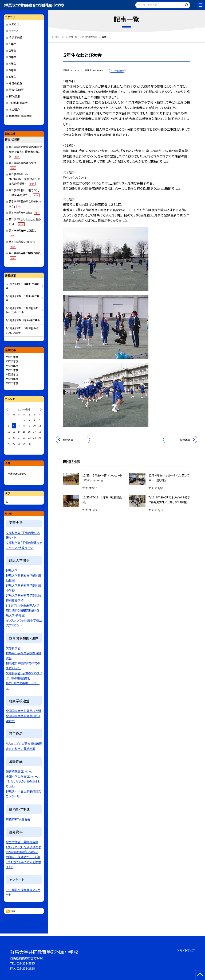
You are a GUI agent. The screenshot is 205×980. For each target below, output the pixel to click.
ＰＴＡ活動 (15, 96)
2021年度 (13, 379)
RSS (12, 911)
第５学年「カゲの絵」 (24, 213)
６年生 (13, 77)
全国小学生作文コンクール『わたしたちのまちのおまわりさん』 (23, 781)
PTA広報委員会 (18, 103)
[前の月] (7, 409)
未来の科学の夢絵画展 (21, 749)
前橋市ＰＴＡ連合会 (18, 819)
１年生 (13, 44)
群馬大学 (12, 570)
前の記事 (68, 440)
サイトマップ (187, 950)
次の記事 (185, 440)
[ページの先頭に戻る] (200, 975)
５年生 (13, 70)
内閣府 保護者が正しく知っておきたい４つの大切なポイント (23, 862)
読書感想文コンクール (20, 771)
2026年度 (13, 357)
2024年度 (13, 366)
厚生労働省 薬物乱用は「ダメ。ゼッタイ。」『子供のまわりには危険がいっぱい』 (23, 847)
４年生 (13, 63)
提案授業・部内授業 (20, 116)
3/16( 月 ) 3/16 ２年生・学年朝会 (23, 320)
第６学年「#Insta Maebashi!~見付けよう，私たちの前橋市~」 (25, 179)
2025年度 (13, 361)
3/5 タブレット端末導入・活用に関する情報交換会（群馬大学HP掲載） (23, 610)
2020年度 (13, 383)
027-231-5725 (26, 963)
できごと (14, 31)
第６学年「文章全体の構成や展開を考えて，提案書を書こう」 (25, 152)
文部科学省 (13, 648)
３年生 (13, 57)
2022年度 (13, 374)
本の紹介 (14, 109)
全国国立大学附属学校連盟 (23, 711)
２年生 (13, 50)
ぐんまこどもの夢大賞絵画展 (24, 743)
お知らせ (14, 24)
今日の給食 (15, 83)
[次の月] (41, 409)
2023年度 (13, 370)
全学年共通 (15, 37)
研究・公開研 (16, 90)
